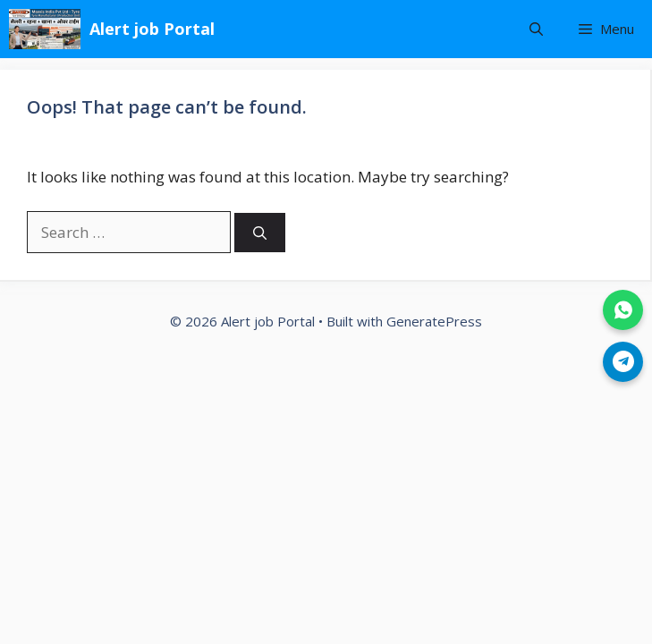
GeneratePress (434, 321)
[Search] (260, 233)
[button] (536, 29)
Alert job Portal (152, 29)
